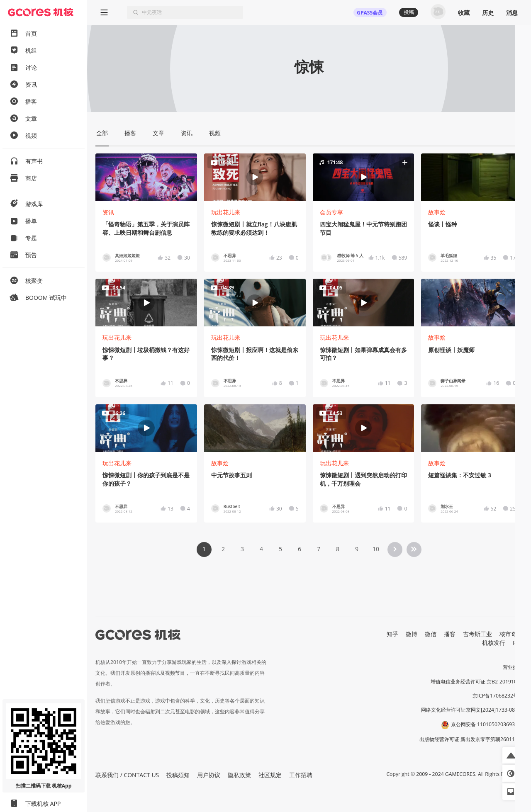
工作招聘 (301, 775)
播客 (450, 634)
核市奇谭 (511, 634)
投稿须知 (178, 775)
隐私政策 (239, 775)
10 (376, 549)
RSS (518, 643)
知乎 (392, 634)
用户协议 (209, 775)
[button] (363, 177)
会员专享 (331, 212)
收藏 (464, 13)
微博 (412, 634)
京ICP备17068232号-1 (498, 696)
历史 (488, 13)
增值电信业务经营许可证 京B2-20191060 (477, 682)
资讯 (108, 212)
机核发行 (494, 643)
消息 (512, 13)
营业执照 (513, 667)
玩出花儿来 (226, 212)
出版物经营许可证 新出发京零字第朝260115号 (471, 739)
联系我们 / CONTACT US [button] (127, 775)
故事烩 (437, 212)
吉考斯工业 (477, 634)
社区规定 (270, 775)
